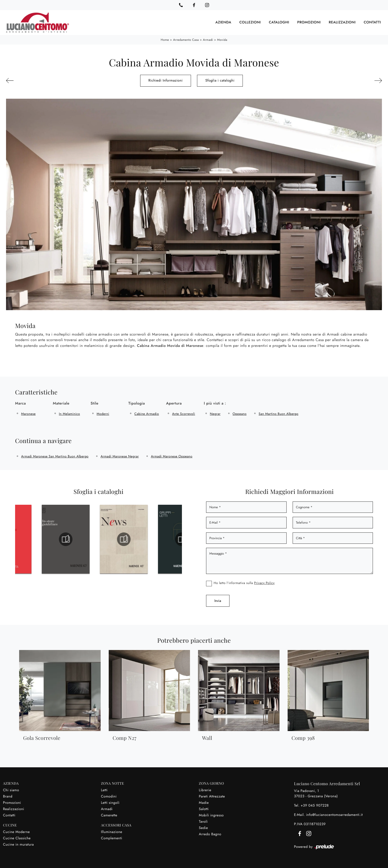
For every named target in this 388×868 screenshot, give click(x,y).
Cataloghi (279, 22)
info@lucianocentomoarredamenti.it (334, 815)
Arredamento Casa (186, 40)
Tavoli (203, 822)
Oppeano (239, 414)
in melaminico (69, 414)
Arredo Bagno (210, 834)
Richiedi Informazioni (166, 81)
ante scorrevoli (184, 414)
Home (165, 40)
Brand (8, 797)
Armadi (208, 40)
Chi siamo (11, 790)
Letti (104, 790)
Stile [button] (94, 403)
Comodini (109, 797)
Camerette (109, 815)
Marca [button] (21, 403)
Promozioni (309, 22)
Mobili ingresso (211, 815)
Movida (222, 40)
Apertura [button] (174, 403)
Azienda (223, 22)
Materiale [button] (61, 403)
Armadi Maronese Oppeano (172, 456)
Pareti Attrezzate (212, 797)
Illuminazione (112, 832)
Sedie (203, 828)
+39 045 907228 (315, 806)
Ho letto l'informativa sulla (244, 583)
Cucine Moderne (16, 832)
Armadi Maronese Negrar (120, 456)
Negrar (215, 414)
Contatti (372, 22)
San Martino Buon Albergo (279, 414)
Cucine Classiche (17, 838)
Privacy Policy (264, 583)
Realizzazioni (342, 22)
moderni (103, 414)
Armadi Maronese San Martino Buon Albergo (55, 456)
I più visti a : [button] (215, 403)
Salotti (204, 809)
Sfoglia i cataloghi (220, 81)
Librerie (205, 790)
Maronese (28, 414)
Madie (204, 803)
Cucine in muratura (18, 845)
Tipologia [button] (137, 403)
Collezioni (250, 22)
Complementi (112, 838)
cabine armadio (147, 414)
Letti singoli (110, 803)
